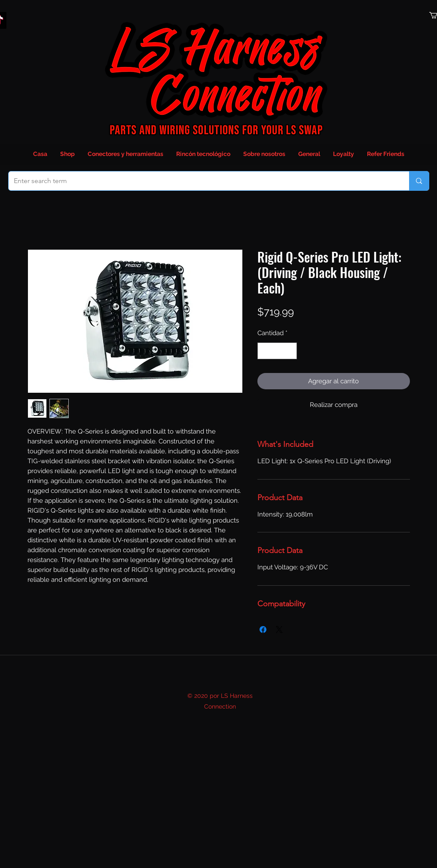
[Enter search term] (203, 181)
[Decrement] (264, 351)
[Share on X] (279, 630)
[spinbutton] (277, 351)
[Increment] (290, 351)
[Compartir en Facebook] (263, 630)
